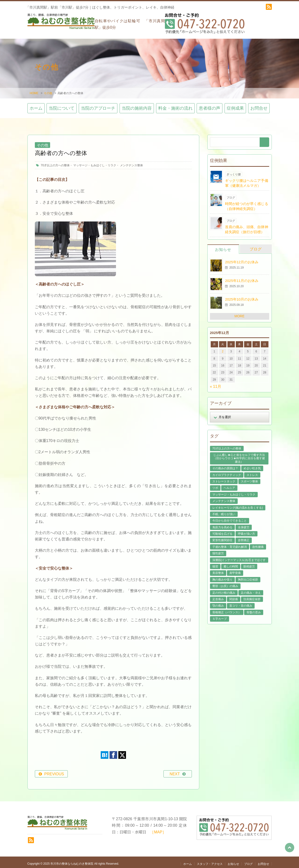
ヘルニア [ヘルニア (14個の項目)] (229, 485)
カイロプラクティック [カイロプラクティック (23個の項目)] (227, 472)
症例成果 (235, 105)
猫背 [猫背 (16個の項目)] (215, 563)
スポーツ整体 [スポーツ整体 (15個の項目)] (249, 478)
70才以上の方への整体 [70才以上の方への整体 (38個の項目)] (227, 445)
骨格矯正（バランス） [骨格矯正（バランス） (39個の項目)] (227, 609)
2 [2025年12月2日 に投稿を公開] (223, 349)
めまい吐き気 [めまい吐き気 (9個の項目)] (252, 465)
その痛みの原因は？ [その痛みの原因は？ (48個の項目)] (225, 465)
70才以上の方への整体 (55, 162)
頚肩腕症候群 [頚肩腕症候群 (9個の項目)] (252, 596)
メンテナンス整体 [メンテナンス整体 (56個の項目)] (224, 498)
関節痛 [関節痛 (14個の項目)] (234, 596)
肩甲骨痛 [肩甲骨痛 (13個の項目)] (235, 570)
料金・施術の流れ (175, 105)
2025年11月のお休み (242, 278)
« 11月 (216, 384)
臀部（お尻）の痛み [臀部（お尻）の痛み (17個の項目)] (225, 583)
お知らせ (223, 246)
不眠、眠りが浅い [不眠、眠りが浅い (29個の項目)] (224, 511)
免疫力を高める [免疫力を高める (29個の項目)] (222, 524)
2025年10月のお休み (242, 296)
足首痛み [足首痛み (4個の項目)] (218, 596)
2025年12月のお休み (242, 259)
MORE (240, 313)
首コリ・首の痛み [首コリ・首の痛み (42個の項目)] (241, 603)
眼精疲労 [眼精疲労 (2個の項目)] (249, 563)
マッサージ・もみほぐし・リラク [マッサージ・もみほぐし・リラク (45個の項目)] (234, 491)
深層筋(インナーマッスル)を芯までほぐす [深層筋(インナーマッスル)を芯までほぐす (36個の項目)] (239, 557)
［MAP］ (158, 829)
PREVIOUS (54, 771)
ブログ (256, 246)
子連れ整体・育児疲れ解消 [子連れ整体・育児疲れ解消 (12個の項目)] (230, 544)
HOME (34, 90)
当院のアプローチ (98, 105)
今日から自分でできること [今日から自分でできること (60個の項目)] (230, 518)
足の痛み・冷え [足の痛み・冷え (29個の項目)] (251, 590)
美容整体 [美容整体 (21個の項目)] (218, 570)
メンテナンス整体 (131, 162)
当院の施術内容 (137, 105)
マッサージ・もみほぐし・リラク (95, 162)
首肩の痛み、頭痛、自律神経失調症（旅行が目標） (247, 226)
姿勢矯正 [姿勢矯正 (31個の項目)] (244, 537)
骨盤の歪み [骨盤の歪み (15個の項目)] (254, 609)
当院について (62, 105)
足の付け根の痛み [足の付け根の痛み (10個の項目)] (224, 590)
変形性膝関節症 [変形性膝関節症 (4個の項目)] (222, 537)
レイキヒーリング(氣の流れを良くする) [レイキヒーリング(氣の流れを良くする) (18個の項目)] (238, 505)
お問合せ (259, 105)
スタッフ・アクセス (210, 861)
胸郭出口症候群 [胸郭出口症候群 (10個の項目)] (248, 577)
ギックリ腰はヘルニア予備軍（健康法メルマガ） (247, 180)
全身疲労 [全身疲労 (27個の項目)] (244, 524)
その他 (48, 90)
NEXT (175, 771)
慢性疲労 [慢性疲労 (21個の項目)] (218, 550)
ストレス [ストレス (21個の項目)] (252, 472)
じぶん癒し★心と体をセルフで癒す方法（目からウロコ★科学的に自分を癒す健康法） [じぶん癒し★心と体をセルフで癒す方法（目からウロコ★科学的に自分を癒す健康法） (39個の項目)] (239, 455)
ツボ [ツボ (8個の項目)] (215, 485)
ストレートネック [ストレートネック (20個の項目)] (224, 478)
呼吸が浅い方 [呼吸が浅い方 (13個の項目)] (247, 531)
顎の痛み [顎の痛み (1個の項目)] (218, 603)
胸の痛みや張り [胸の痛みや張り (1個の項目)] (222, 577)
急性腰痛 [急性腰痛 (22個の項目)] (258, 544)
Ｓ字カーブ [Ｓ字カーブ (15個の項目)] (220, 616)
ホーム (36, 105)
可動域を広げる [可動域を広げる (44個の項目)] (222, 531)
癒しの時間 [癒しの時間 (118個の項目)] (231, 563)
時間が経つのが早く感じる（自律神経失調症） (247, 203)
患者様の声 (210, 105)
